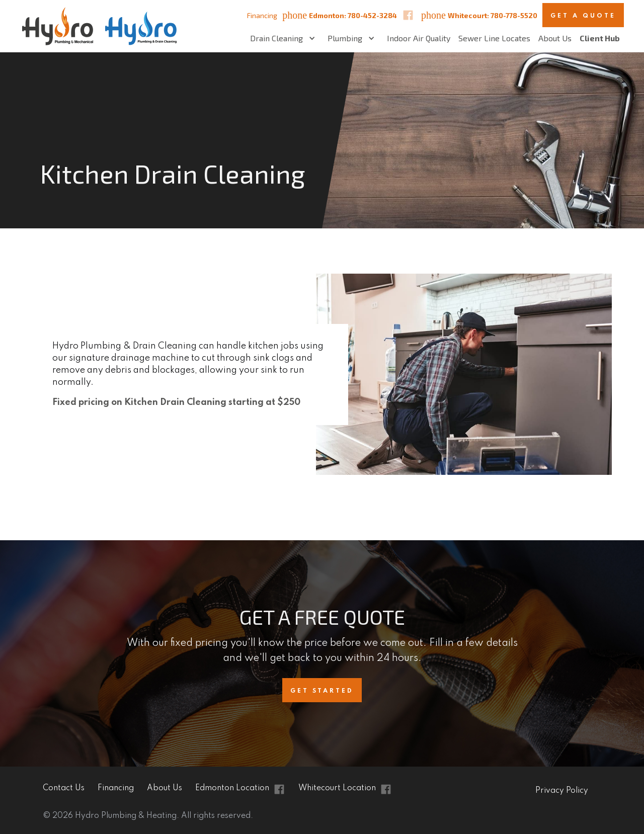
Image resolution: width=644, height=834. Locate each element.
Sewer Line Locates (494, 38)
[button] (285, 38)
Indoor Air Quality (419, 38)
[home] (96, 26)
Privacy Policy (562, 791)
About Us (555, 38)
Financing (262, 15)
